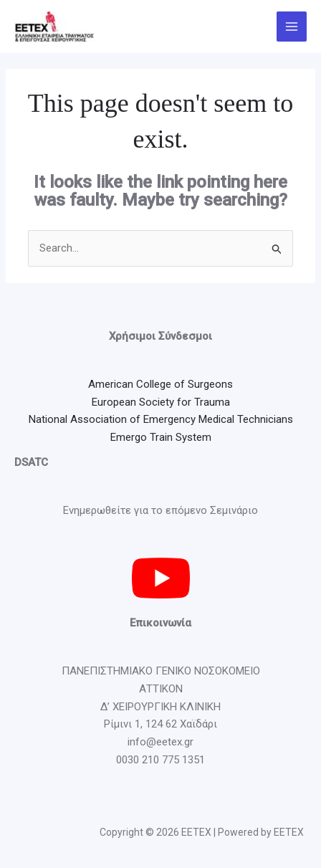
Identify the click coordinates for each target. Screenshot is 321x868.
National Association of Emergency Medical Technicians (161, 419)
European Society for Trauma (161, 402)
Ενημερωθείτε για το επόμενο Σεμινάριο (160, 510)
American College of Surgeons (160, 384)
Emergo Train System (161, 437)
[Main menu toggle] (292, 27)
